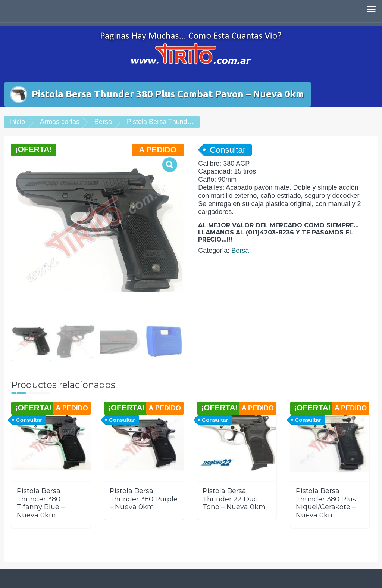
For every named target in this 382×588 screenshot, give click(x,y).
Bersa (103, 122)
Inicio (17, 122)
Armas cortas (60, 122)
